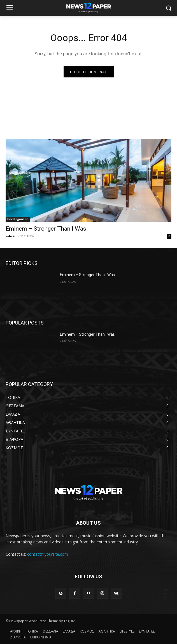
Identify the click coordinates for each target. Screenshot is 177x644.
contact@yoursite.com (48, 554)
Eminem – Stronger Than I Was (46, 229)
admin (11, 236)
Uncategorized (18, 219)
